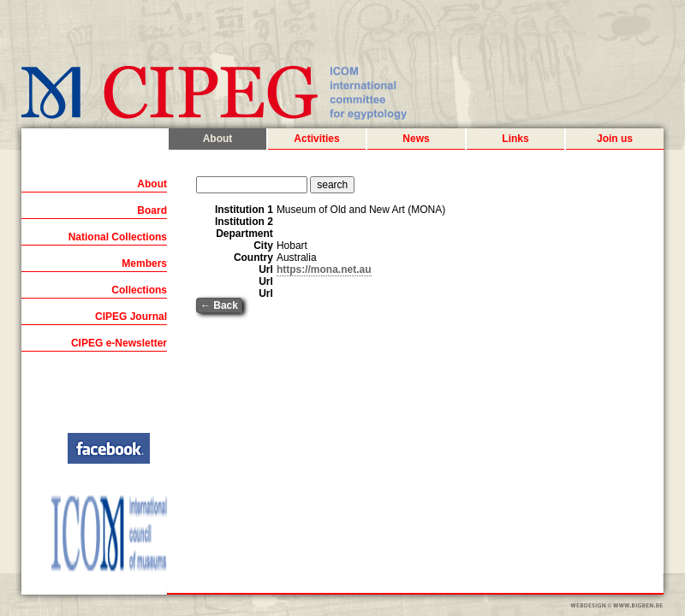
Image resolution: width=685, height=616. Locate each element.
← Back (219, 305)
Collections (139, 290)
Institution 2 (244, 222)
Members (144, 264)
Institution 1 (244, 210)
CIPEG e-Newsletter (119, 343)
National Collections (118, 237)
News (416, 139)
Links (515, 139)
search (332, 185)
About (218, 139)
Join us (615, 139)
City (263, 246)
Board (152, 210)
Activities (316, 139)
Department (244, 234)
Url (266, 269)
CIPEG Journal (131, 317)
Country (253, 258)
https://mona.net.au (324, 269)
